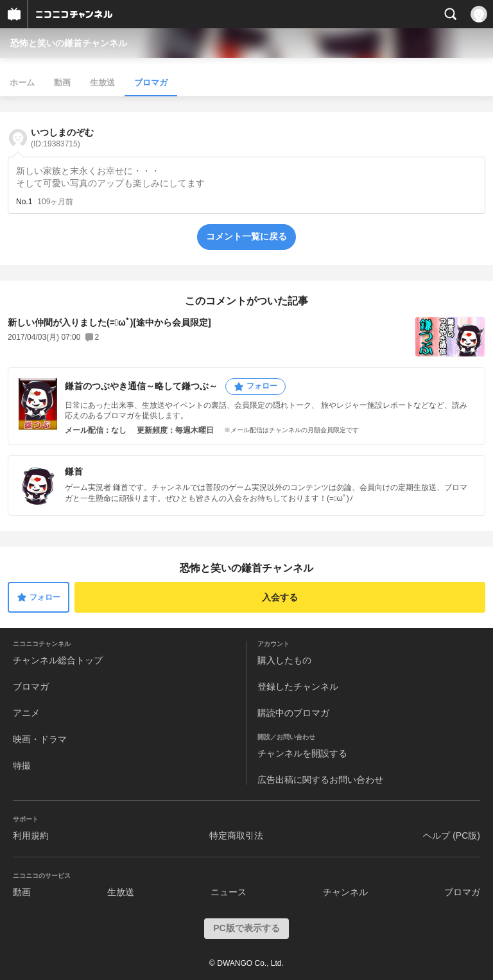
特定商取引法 (236, 836)
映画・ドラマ (40, 739)
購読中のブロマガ (293, 713)
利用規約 (31, 836)
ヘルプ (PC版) (452, 836)
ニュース (229, 892)
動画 (62, 83)
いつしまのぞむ (62, 138)
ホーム (22, 83)
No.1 (24, 202)
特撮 (22, 766)
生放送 (102, 83)
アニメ (26, 713)
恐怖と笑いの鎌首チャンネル (69, 43)
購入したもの (284, 660)
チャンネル (345, 892)
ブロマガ (151, 83)
